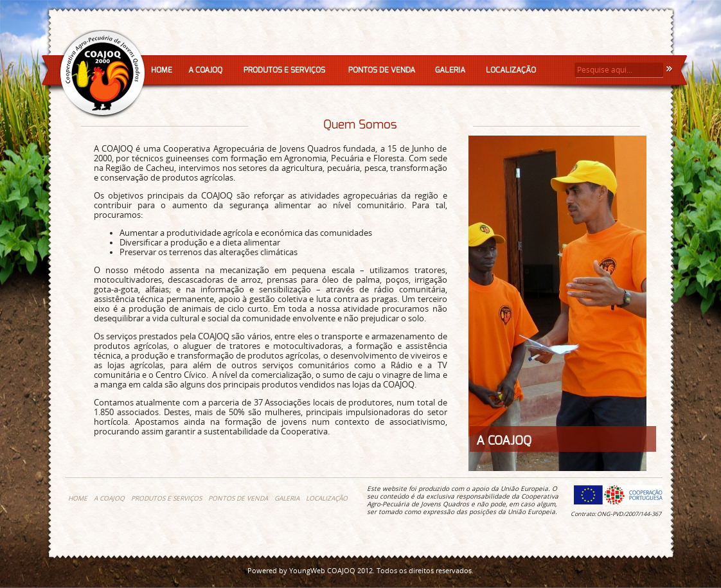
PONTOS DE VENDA (382, 70)
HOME (162, 70)
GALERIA (450, 70)
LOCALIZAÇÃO (511, 70)
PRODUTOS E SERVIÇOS (284, 70)
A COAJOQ (205, 70)
